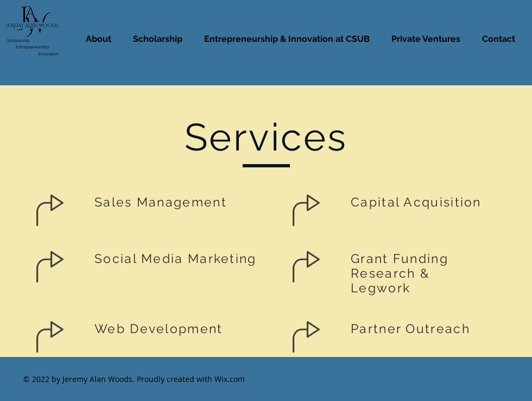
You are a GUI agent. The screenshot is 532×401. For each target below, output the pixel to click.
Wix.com (230, 379)
